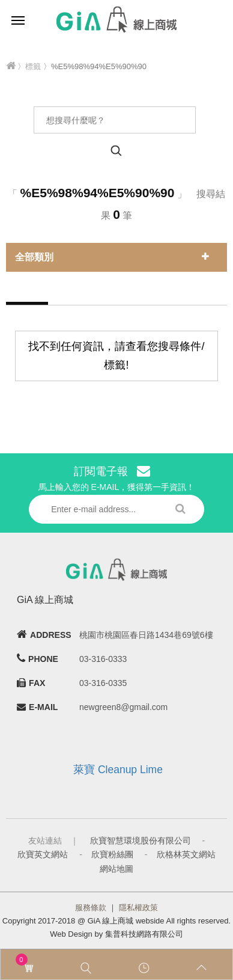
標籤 (33, 66)
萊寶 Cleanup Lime (118, 770)
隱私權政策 (138, 908)
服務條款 (91, 908)
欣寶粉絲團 (112, 854)
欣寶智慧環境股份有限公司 (141, 841)
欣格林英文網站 (186, 854)
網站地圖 (116, 869)
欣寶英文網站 (43, 854)
